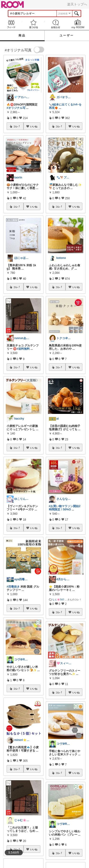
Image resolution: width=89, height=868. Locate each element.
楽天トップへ (77, 4)
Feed (11, 24)
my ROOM (78, 24)
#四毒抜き (13, 587)
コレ (17, 126)
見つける (33, 24)
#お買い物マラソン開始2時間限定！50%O (65, 508)
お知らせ (56, 24)
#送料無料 (23, 349)
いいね (34, 126)
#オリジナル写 (16, 108)
